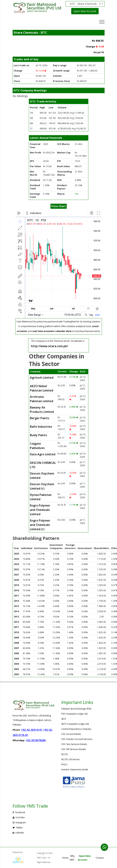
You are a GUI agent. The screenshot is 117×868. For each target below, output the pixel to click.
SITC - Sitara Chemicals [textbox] (85, 4)
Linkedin (18, 833)
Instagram (19, 823)
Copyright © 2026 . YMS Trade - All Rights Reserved (45, 858)
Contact (100, 858)
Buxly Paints (38, 435)
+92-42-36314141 (32, 730)
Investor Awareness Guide (75, 769)
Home (65, 858)
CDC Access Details (71, 734)
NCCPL (65, 754)
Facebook (19, 812)
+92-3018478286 (36, 740)
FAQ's (64, 764)
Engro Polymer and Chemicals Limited (40, 510)
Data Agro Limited (43, 454)
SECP (64, 719)
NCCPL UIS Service (70, 759)
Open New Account (85, 11)
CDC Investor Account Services (77, 739)
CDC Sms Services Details (74, 744)
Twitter (18, 828)
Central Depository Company (76, 729)
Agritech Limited (42, 378)
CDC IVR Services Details (74, 749)
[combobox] (86, 4)
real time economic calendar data (52, 331)
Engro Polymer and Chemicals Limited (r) (40, 525)
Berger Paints (40, 418)
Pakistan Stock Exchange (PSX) (76, 709)
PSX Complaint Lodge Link (74, 714)
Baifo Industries (41, 427)
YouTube (19, 817)
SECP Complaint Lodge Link (75, 724)
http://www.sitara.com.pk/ (49, 346)
